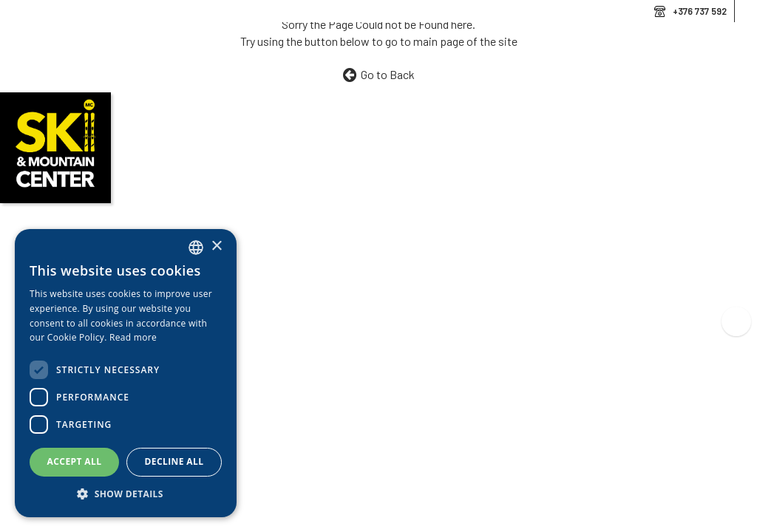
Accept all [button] (75, 461)
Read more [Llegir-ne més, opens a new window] (133, 337)
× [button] (216, 246)
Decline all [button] (174, 461)
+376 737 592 (700, 11)
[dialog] (126, 373)
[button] (126, 494)
